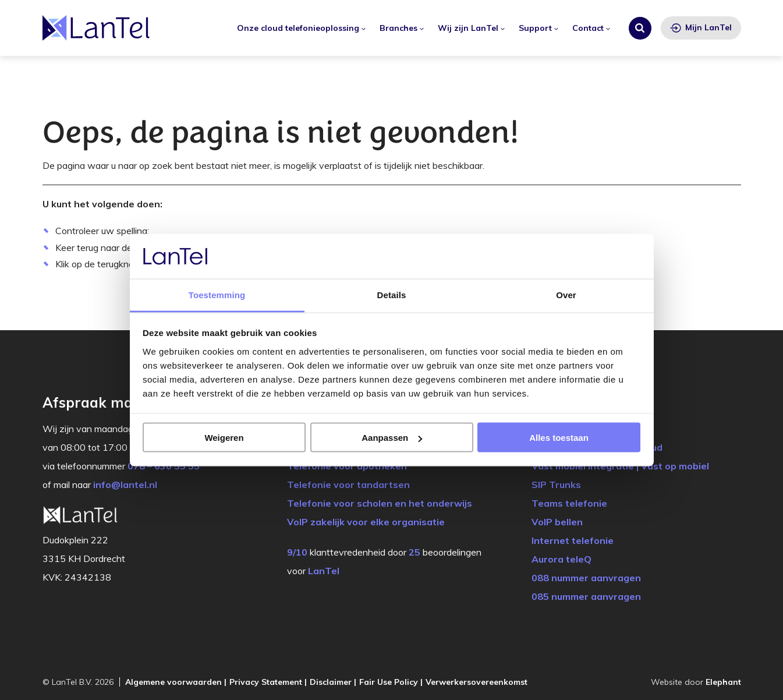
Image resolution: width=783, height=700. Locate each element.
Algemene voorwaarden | (176, 682)
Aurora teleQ (561, 559)
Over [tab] (566, 294)
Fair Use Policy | (391, 682)
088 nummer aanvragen (586, 578)
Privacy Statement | (268, 682)
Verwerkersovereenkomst (476, 682)
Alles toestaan (559, 438)
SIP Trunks (556, 485)
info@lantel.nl (125, 485)
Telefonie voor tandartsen (348, 485)
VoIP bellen (557, 522)
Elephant (723, 682)
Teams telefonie (569, 503)
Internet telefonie (573, 540)
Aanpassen (392, 438)
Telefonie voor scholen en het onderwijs (380, 503)
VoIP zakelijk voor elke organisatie (366, 522)
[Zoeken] (640, 28)
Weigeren (224, 438)
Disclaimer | (333, 682)
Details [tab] (392, 294)
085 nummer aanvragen (586, 596)
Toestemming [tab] (217, 294)
